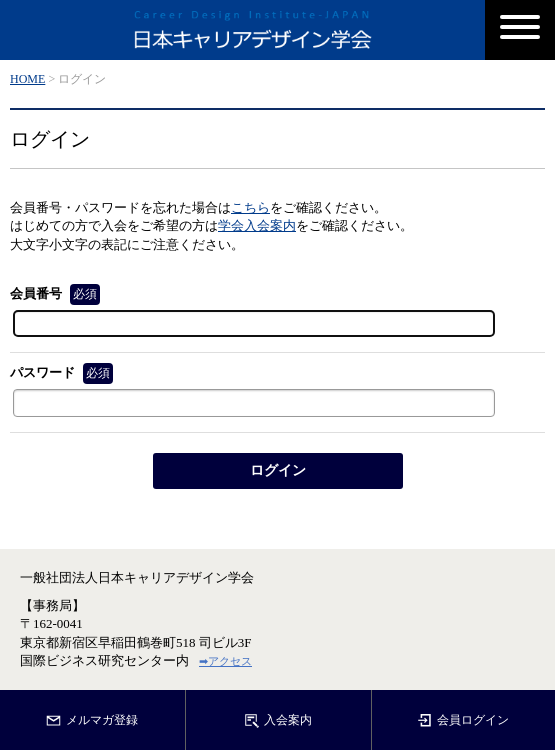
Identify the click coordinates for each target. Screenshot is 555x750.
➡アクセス (225, 661)
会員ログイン (463, 721)
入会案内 (278, 721)
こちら (250, 207)
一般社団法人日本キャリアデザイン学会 (137, 577)
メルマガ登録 (92, 721)
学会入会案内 (257, 225)
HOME (27, 79)
